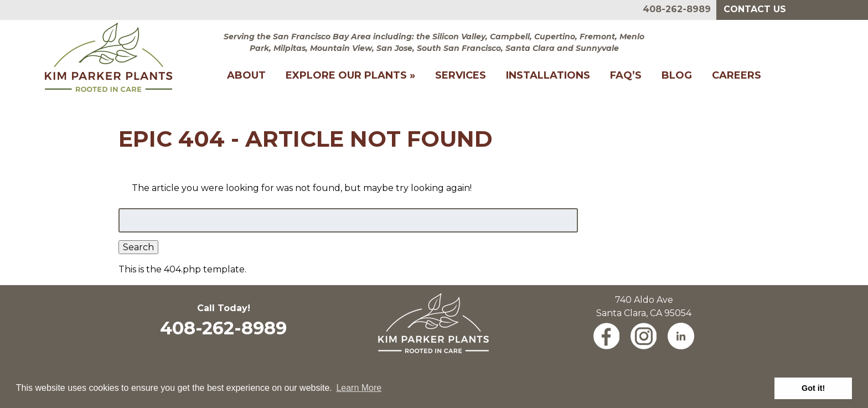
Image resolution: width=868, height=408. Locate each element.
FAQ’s (626, 75)
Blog (677, 75)
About (246, 75)
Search (138, 247)
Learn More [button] (359, 388)
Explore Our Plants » (350, 75)
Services (461, 75)
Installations (548, 75)
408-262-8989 (677, 9)
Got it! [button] (813, 388)
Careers (737, 75)
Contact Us (755, 9)
